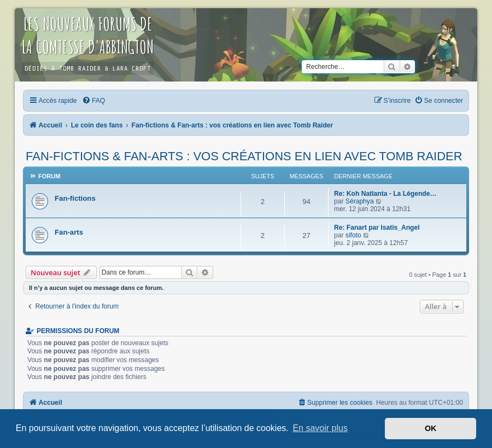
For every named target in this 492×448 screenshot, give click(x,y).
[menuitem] (93, 101)
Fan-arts (69, 232)
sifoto (353, 235)
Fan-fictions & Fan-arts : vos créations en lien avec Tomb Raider (244, 156)
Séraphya (360, 201)
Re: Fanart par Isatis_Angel (377, 228)
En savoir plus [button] (320, 428)
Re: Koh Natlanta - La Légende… (385, 194)
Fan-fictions (75, 198)
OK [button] (431, 428)
